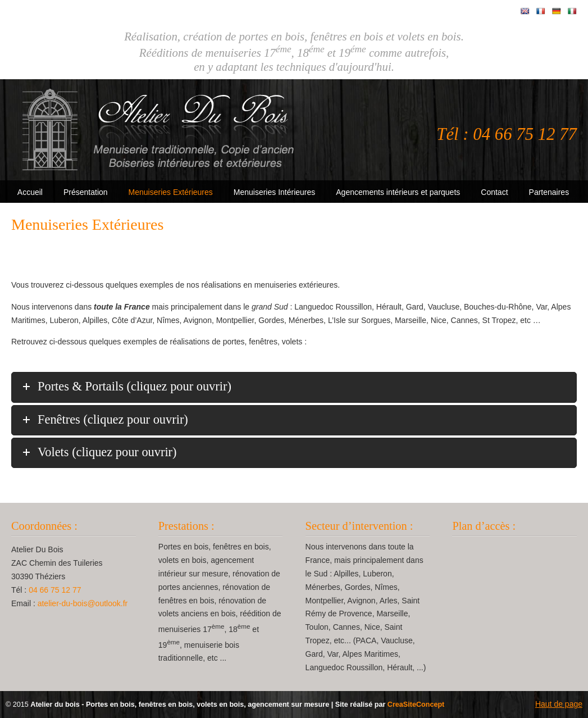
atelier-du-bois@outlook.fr (83, 603)
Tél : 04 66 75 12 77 (507, 134)
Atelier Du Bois (160, 130)
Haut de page (559, 704)
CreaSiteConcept (416, 705)
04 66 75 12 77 (55, 590)
